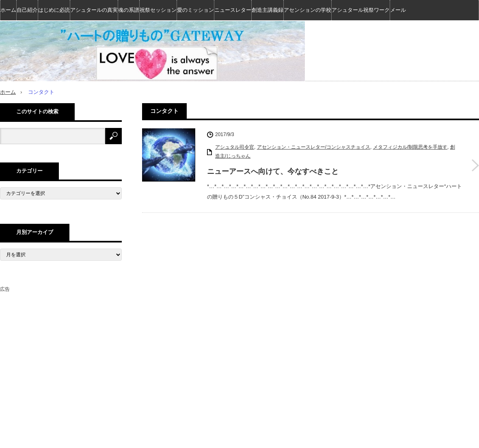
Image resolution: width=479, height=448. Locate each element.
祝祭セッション (158, 10)
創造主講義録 (268, 10)
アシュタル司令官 (235, 147)
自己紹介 (27, 10)
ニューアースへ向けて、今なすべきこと (273, 171)
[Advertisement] (61, 344)
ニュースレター (233, 10)
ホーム (8, 10)
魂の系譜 (129, 10)
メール (398, 10)
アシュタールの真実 (94, 10)
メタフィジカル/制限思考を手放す (410, 147)
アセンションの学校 (307, 10)
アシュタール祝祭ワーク (361, 10)
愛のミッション (195, 10)
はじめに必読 (54, 10)
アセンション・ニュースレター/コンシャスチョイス (314, 147)
